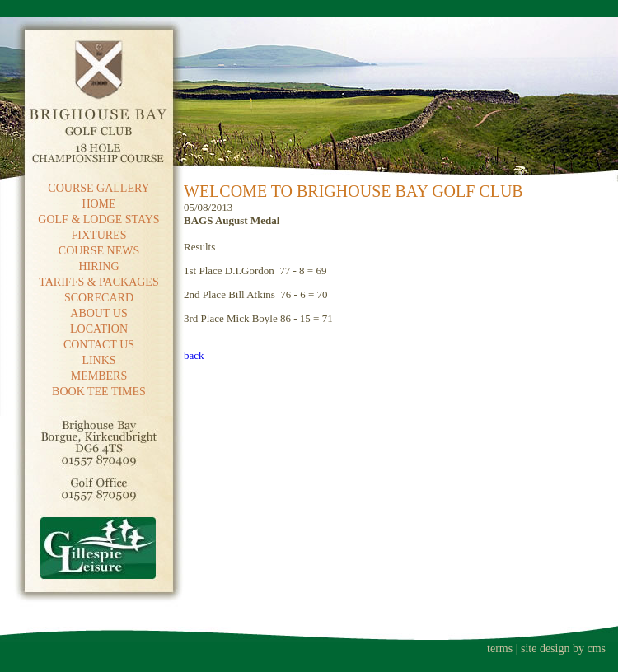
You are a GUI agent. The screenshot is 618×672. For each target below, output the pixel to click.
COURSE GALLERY (98, 188)
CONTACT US (99, 345)
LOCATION (99, 329)
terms (500, 649)
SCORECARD (99, 298)
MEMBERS (99, 376)
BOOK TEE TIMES (99, 392)
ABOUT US (98, 313)
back (194, 355)
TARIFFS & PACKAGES (98, 282)
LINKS (98, 360)
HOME (98, 204)
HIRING (99, 266)
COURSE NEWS (99, 251)
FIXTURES (99, 235)
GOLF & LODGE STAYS (98, 219)
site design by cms (563, 649)
